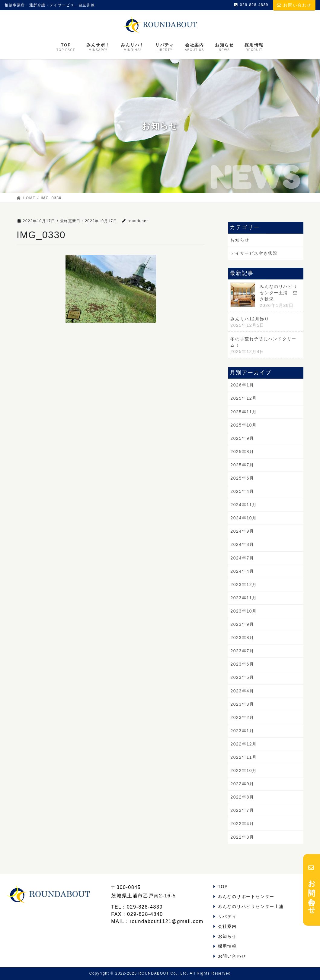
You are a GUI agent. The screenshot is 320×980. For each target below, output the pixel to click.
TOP (223, 887)
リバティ (227, 916)
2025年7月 (242, 465)
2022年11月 (244, 757)
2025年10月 (244, 425)
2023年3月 (242, 704)
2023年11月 (244, 598)
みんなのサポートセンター (246, 896)
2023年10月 (244, 611)
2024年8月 (242, 544)
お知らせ (240, 240)
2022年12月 (244, 744)
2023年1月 (242, 731)
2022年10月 (244, 770)
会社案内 (227, 926)
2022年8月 (242, 797)
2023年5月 (242, 677)
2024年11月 (244, 505)
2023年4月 (242, 691)
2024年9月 (242, 531)
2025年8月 (242, 452)
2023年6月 (242, 664)
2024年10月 (244, 518)
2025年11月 (244, 412)
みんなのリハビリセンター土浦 (251, 906)
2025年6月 (242, 478)
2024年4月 (242, 571)
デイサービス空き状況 (254, 253)
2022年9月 (242, 784)
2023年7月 (242, 651)
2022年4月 (242, 824)
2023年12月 (244, 585)
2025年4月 (242, 491)
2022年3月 (242, 837)
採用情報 (227, 946)
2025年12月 (244, 398)
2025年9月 (242, 438)
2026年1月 (242, 385)
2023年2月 (242, 717)
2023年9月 (242, 624)
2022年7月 (242, 810)
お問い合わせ (294, 5)
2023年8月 (242, 638)
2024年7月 (242, 558)
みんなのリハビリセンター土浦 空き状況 (278, 293)
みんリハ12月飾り (250, 319)
